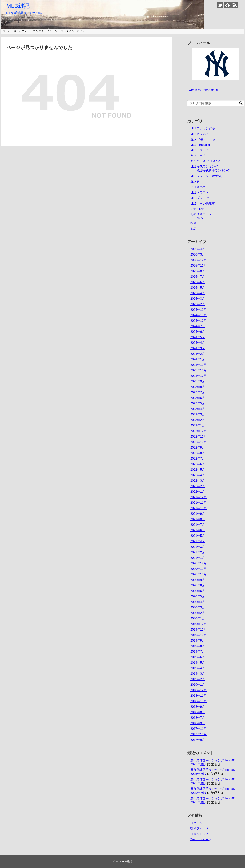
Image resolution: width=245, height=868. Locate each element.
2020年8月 (198, 585)
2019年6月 (198, 657)
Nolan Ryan (198, 209)
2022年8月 (198, 453)
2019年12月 (198, 624)
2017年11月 (198, 729)
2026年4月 (198, 249)
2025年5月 (198, 288)
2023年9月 (198, 381)
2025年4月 (198, 293)
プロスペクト (199, 187)
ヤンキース (198, 155)
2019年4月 (198, 668)
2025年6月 (198, 282)
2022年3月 (198, 481)
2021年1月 (198, 558)
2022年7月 (198, 459)
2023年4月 (198, 409)
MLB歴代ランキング (204, 166)
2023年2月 (198, 420)
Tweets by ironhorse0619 (204, 90)
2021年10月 (198, 508)
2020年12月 (198, 563)
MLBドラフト (200, 193)
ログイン (196, 823)
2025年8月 (198, 271)
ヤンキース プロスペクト (207, 161)
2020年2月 (198, 613)
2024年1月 (198, 359)
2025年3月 (198, 299)
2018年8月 (198, 712)
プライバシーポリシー (74, 31)
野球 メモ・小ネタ (203, 139)
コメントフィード (203, 834)
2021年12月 (198, 497)
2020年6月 (198, 591)
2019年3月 (198, 674)
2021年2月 (198, 552)
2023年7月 (198, 392)
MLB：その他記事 (203, 204)
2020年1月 (198, 618)
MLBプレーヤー (201, 198)
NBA (200, 218)
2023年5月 (198, 403)
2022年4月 (198, 475)
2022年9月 (198, 448)
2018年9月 (198, 707)
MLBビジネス (200, 134)
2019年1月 (198, 685)
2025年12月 (198, 260)
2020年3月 (198, 607)
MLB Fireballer (200, 145)
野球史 (195, 181)
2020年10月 (198, 574)
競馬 (193, 228)
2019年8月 (198, 646)
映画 (193, 223)
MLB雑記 (18, 6)
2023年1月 (198, 425)
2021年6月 (198, 530)
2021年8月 (198, 519)
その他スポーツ (201, 214)
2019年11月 (198, 629)
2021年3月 (198, 547)
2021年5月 (198, 536)
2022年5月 (198, 470)
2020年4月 (198, 602)
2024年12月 (198, 310)
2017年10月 (198, 734)
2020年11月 (198, 569)
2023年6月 (198, 398)
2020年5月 (198, 596)
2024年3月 (198, 348)
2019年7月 (198, 652)
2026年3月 (198, 255)
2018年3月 (198, 723)
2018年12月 (198, 690)
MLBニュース (200, 150)
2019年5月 (198, 663)
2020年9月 (198, 580)
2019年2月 (198, 679)
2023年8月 (198, 387)
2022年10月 (198, 442)
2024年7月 (198, 326)
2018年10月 (198, 701)
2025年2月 (198, 304)
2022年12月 (198, 431)
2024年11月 (198, 315)
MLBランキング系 (203, 128)
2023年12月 (198, 365)
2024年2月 (198, 354)
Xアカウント (22, 31)
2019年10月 (198, 635)
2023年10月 (198, 376)
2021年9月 (198, 514)
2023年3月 (198, 414)
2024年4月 (198, 343)
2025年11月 (198, 266)
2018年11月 (198, 696)
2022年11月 (198, 436)
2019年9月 (198, 640)
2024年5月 (198, 337)
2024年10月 (198, 321)
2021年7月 (198, 525)
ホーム (6, 31)
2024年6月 (198, 332)
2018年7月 (198, 718)
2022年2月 (198, 486)
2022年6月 (198, 464)
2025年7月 (198, 277)
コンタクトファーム (45, 31)
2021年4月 (198, 541)
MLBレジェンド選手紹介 (207, 176)
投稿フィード (199, 828)
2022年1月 (198, 492)
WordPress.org (200, 839)
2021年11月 (198, 503)
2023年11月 (198, 370)
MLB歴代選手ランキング (213, 170)
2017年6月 (198, 740)
